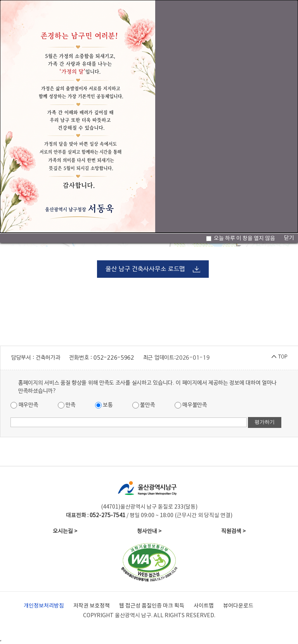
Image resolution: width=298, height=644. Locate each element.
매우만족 (24, 405)
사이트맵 (204, 606)
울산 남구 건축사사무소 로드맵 (145, 269)
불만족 (144, 405)
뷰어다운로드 (238, 606)
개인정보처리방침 (44, 606)
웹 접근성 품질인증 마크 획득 (152, 606)
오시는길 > (65, 531)
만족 (67, 405)
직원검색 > (233, 531)
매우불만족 (191, 405)
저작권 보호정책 (92, 606)
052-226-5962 (114, 358)
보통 (104, 405)
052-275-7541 (107, 516)
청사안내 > (149, 531)
